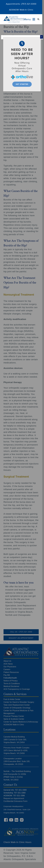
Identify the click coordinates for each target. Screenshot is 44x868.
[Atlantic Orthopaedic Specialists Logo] (14, 17)
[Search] (38, 19)
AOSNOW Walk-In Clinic (21, 10)
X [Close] (42, 37)
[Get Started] (22, 84)
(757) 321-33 (27, 4)
